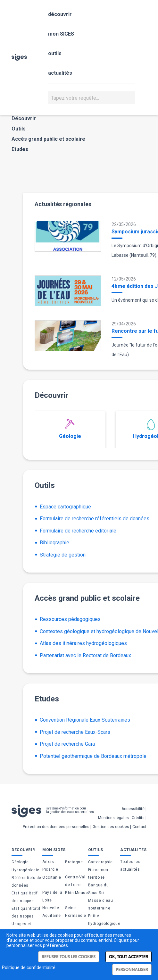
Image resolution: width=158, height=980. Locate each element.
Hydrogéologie (25, 870)
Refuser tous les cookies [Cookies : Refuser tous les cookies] (69, 957)
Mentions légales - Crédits (121, 818)
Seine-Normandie (76, 912)
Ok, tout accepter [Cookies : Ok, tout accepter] (129, 957)
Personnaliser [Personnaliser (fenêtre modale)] (132, 970)
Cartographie (100, 862)
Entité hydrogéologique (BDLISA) (104, 924)
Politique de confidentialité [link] (29, 967)
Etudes (20, 149)
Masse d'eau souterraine (101, 904)
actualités (60, 73)
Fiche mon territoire (98, 874)
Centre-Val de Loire (75, 881)
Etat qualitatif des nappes (25, 897)
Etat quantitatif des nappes (26, 912)
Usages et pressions (21, 928)
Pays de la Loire (52, 896)
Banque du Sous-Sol (99, 889)
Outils (19, 129)
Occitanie (52, 877)
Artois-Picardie (50, 866)
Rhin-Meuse (76, 893)
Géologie (70, 429)
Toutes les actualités (130, 866)
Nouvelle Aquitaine (52, 912)
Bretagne (74, 862)
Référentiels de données (26, 882)
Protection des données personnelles (56, 827)
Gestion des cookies (111, 827)
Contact (139, 827)
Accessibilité (133, 809)
